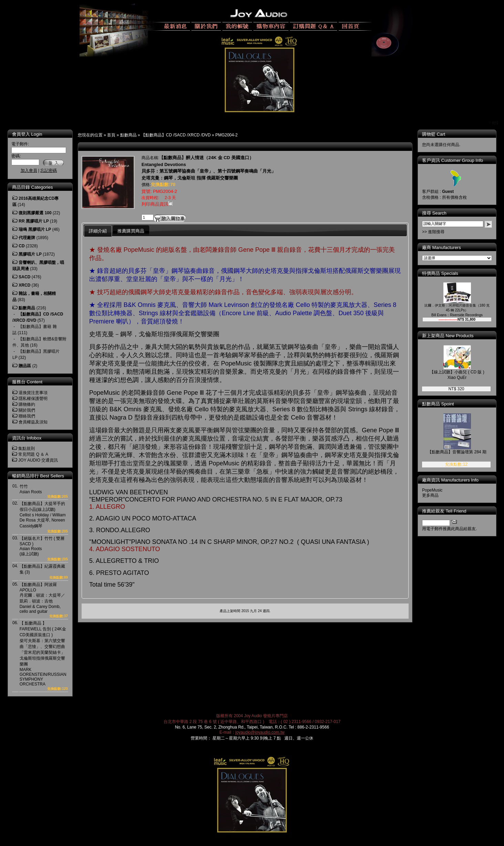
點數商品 (128, 135)
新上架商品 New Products (453, 336)
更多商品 (435, 495)
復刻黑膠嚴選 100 (35, 213)
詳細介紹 (98, 231)
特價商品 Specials (445, 273)
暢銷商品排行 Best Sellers (38, 476)
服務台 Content (27, 382)
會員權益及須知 (33, 422)
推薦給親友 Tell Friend (449, 511)
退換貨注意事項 (33, 393)
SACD (24, 277)
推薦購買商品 (131, 231)
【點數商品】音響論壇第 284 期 (462, 452)
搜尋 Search (439, 213)
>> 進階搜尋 (438, 232)
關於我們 (27, 410)
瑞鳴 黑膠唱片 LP (35, 229)
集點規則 (27, 448)
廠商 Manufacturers (446, 247)
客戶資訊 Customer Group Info (457, 160)
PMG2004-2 (226, 135)
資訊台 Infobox (27, 438)
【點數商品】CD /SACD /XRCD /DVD (176, 135)
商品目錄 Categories (32, 187)
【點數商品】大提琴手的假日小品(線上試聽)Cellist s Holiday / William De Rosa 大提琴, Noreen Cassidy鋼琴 (43, 515)
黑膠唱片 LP (30, 254)
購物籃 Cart (438, 134)
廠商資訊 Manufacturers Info (455, 480)
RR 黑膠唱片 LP (34, 221)
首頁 (111, 135)
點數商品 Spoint (443, 404)
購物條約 (27, 404)
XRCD (24, 285)
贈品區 (25, 366)
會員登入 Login (27, 134)
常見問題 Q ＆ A (33, 454)
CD (22, 246)
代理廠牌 (27, 238)
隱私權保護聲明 (33, 399)
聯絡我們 (27, 416)
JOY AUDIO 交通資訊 (38, 460)
